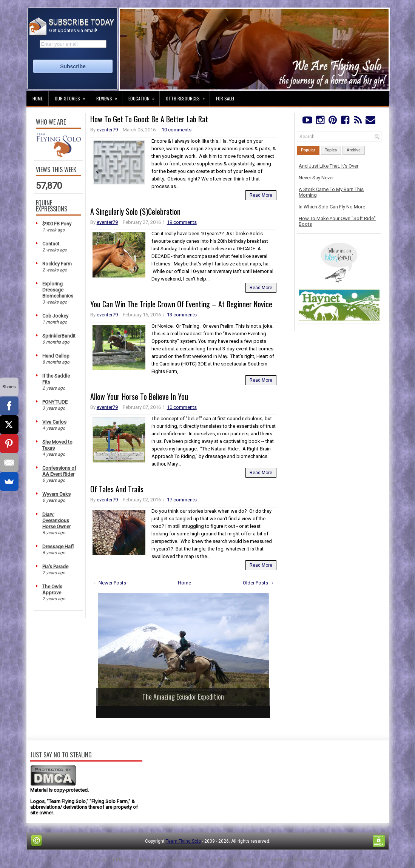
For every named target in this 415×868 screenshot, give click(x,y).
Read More (261, 195)
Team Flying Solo (183, 841)
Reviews (109, 96)
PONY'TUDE (55, 402)
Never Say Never (316, 178)
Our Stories (72, 96)
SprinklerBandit (59, 336)
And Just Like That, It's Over (329, 166)
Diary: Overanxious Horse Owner (56, 520)
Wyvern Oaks (56, 494)
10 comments (177, 130)
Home (38, 98)
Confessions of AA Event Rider (59, 471)
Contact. (51, 244)
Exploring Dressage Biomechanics (58, 290)
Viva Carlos (54, 422)
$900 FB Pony (57, 224)
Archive (354, 150)
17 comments (182, 500)
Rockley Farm (57, 264)
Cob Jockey (55, 316)
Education (144, 96)
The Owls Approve (52, 590)
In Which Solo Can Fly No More (332, 207)
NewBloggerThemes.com (295, 860)
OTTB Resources (188, 96)
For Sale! (225, 98)
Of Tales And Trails (117, 489)
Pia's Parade (55, 567)
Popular (308, 150)
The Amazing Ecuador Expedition (183, 697)
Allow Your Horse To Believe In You (139, 396)
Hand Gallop (56, 356)
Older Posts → (258, 583)
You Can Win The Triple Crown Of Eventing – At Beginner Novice (181, 304)
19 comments (182, 222)
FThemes (126, 860)
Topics (331, 150)
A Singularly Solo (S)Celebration (135, 211)
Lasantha (186, 860)
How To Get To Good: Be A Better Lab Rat (149, 119)
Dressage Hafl (58, 547)
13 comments (182, 315)
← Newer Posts (109, 583)
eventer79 (107, 130)
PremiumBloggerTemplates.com (232, 860)
